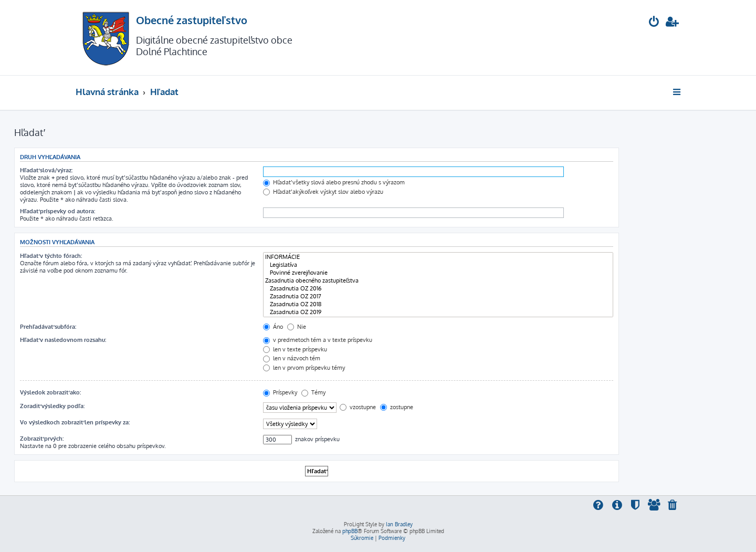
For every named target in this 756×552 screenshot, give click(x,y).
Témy (313, 392)
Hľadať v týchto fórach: (51, 256)
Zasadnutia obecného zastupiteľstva (438, 281)
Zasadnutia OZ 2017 (438, 296)
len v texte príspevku (295, 349)
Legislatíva (438, 265)
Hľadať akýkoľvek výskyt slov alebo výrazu (323, 192)
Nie (297, 327)
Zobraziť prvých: (42, 439)
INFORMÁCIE (438, 257)
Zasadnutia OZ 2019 (438, 312)
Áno (273, 327)
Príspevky (280, 392)
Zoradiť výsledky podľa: (52, 406)
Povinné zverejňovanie (438, 273)
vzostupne (358, 407)
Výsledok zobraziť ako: (50, 392)
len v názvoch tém (292, 358)
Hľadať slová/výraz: (46, 170)
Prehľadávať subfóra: (48, 327)
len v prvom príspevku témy (304, 368)
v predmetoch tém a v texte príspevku (318, 340)
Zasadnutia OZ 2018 (438, 304)
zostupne (397, 407)
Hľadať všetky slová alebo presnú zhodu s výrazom (334, 182)
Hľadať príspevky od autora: (57, 211)
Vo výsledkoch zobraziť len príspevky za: (75, 422)
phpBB (350, 531)
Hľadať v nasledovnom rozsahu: (63, 340)
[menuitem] (654, 23)
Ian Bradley (399, 524)
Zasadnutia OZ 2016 (438, 289)
